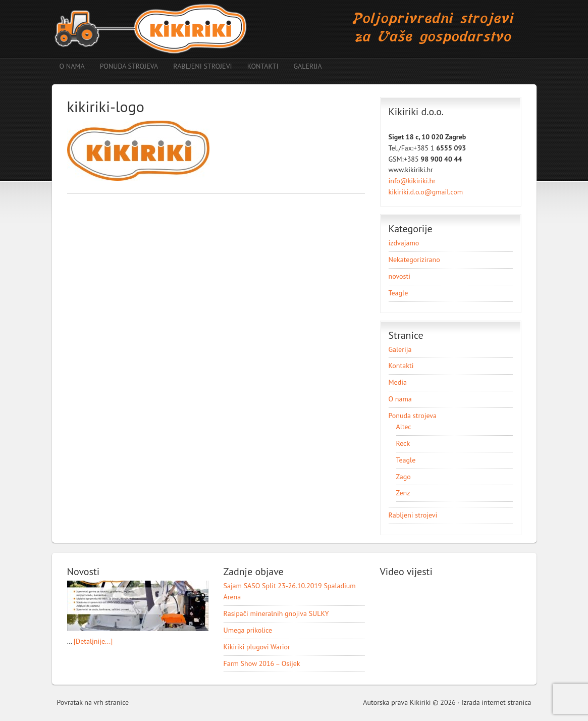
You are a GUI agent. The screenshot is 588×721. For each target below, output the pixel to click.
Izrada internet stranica (496, 702)
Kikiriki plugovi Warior (257, 647)
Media (398, 382)
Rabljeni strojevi (202, 66)
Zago (404, 477)
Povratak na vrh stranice (93, 702)
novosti (399, 276)
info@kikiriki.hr (412, 181)
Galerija (307, 66)
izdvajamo (404, 243)
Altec (404, 427)
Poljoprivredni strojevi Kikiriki (294, 29)
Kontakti (263, 66)
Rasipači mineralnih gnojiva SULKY (276, 613)
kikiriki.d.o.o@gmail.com (426, 192)
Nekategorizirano (414, 260)
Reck (403, 443)
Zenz (403, 493)
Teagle (398, 293)
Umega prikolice (248, 630)
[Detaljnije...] (93, 641)
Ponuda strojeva (125, 66)
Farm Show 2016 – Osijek (262, 663)
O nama (72, 66)
